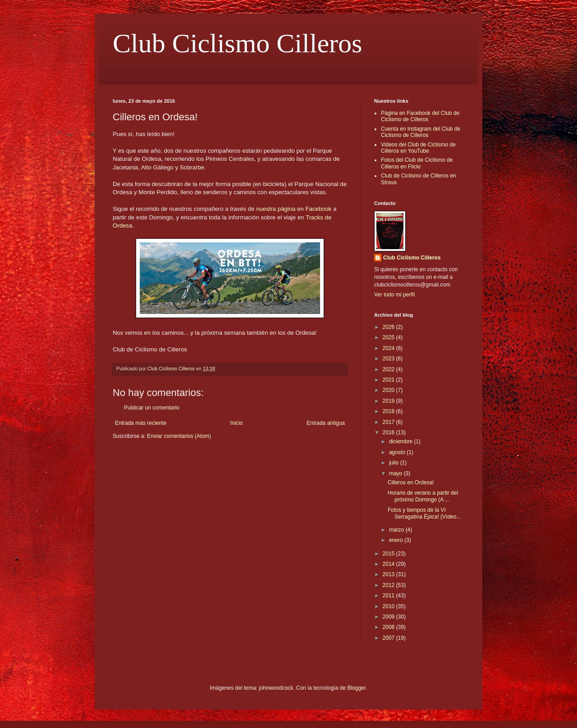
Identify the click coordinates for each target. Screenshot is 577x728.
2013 (389, 574)
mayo (396, 473)
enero (397, 540)
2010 (389, 606)
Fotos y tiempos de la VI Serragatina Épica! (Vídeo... (424, 513)
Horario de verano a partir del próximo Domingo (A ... (423, 496)
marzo (397, 530)
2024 (389, 348)
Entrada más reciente (141, 423)
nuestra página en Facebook (294, 209)
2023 (389, 359)
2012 (389, 585)
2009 (389, 617)
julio (395, 463)
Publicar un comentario (152, 408)
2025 (389, 337)
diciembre (401, 441)
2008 (389, 627)
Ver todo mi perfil (394, 295)
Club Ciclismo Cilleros (237, 43)
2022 (389, 369)
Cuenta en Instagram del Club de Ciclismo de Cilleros (421, 132)
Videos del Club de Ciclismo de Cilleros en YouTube (418, 148)
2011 (389, 596)
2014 (389, 564)
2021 (389, 380)
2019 (389, 401)
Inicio (237, 423)
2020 (389, 390)
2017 (389, 422)
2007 (389, 638)
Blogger (356, 688)
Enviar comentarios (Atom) (179, 436)
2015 (389, 554)
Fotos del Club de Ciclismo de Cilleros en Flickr (417, 163)
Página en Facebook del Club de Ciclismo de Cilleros (420, 116)
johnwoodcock (276, 688)
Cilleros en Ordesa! (411, 482)
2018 (389, 411)
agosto (398, 452)
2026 (389, 327)
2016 (389, 432)
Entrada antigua (326, 423)
